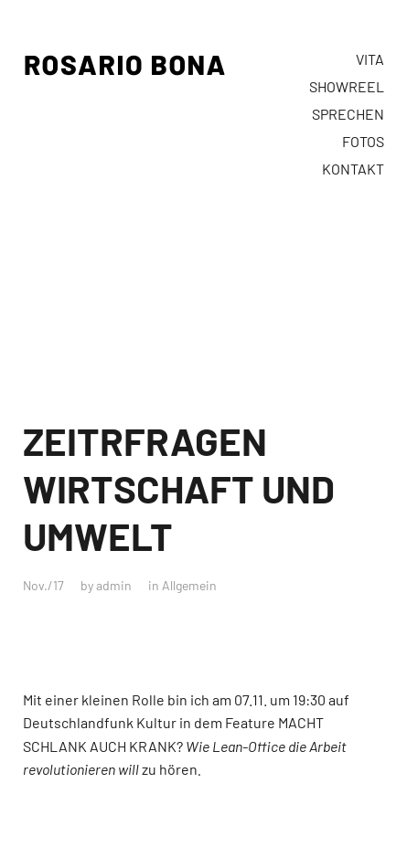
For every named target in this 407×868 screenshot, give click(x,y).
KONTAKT (353, 169)
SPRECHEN (348, 114)
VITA (370, 59)
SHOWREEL (347, 86)
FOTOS (363, 141)
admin (114, 585)
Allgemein (189, 585)
